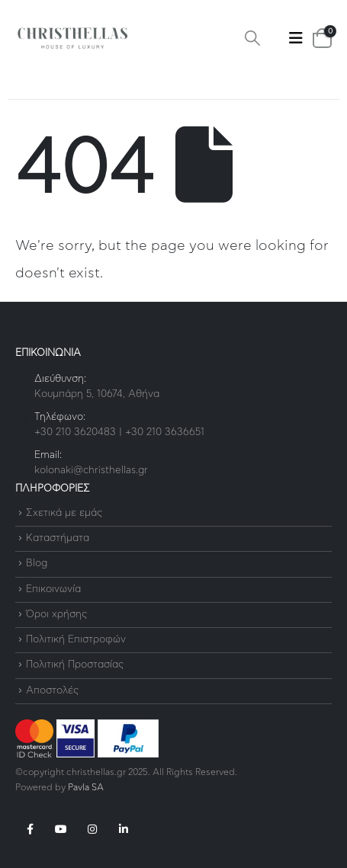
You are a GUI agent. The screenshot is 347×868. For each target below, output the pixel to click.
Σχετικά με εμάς (64, 513)
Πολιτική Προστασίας (75, 666)
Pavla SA (86, 788)
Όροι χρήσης (56, 615)
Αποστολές (52, 691)
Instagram (92, 829)
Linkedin (124, 829)
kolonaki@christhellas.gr (91, 471)
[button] (252, 38)
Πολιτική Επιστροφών (76, 640)
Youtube (61, 829)
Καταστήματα (58, 538)
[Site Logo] (72, 38)
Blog (37, 564)
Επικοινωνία (53, 589)
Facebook (30, 829)
